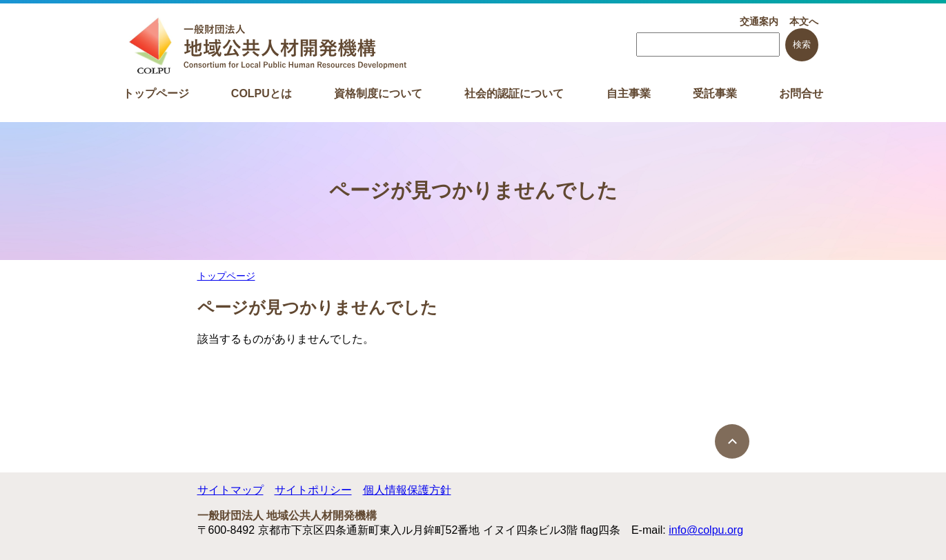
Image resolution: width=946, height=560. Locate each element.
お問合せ (801, 93)
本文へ (804, 21)
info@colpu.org (706, 530)
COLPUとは (262, 93)
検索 (802, 44)
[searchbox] (708, 44)
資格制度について (378, 93)
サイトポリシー (313, 490)
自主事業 (629, 93)
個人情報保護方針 (407, 490)
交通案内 (759, 21)
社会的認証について (514, 93)
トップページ (156, 93)
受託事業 (715, 93)
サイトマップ (230, 490)
